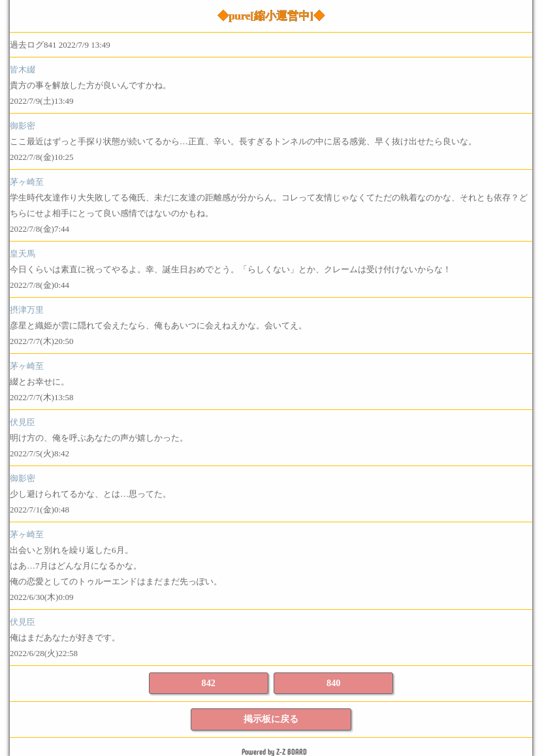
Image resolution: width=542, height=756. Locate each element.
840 (333, 683)
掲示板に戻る (271, 719)
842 (209, 683)
